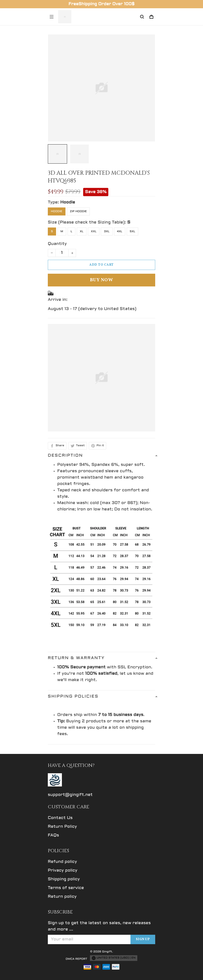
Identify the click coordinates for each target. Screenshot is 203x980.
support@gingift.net (70, 795)
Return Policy (62, 827)
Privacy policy (63, 870)
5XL (132, 232)
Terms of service (66, 888)
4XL (120, 232)
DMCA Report (77, 959)
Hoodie (68, 202)
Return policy (62, 897)
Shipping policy (64, 879)
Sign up (143, 939)
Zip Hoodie (78, 211)
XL (82, 232)
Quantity (57, 244)
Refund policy (62, 862)
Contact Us (60, 818)
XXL (94, 232)
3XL (107, 232)
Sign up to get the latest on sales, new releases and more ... (99, 926)
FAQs (53, 835)
